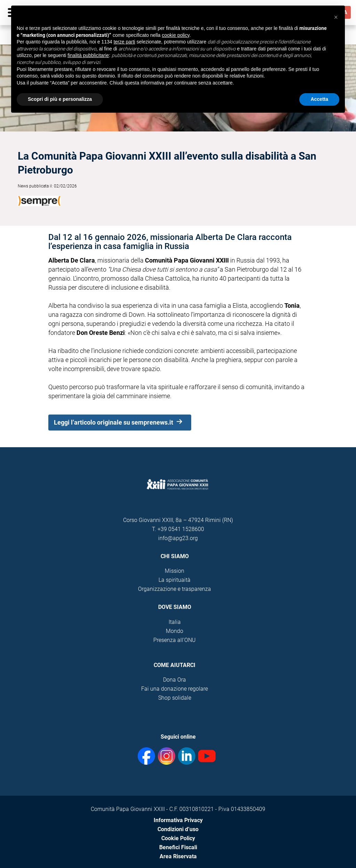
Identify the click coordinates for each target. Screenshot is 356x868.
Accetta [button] (319, 99)
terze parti (124, 42)
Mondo (175, 631)
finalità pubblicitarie (88, 55)
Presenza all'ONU (175, 640)
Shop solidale (175, 698)
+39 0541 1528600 (181, 529)
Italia (175, 622)
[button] (336, 17)
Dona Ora (175, 680)
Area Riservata (178, 856)
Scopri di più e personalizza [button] (60, 99)
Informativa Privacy (178, 820)
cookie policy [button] (176, 35)
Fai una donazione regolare (175, 689)
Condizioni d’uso (178, 829)
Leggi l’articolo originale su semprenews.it (118, 423)
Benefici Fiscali (178, 847)
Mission (175, 571)
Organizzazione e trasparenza (175, 589)
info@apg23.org (178, 538)
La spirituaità (175, 580)
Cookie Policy (178, 838)
